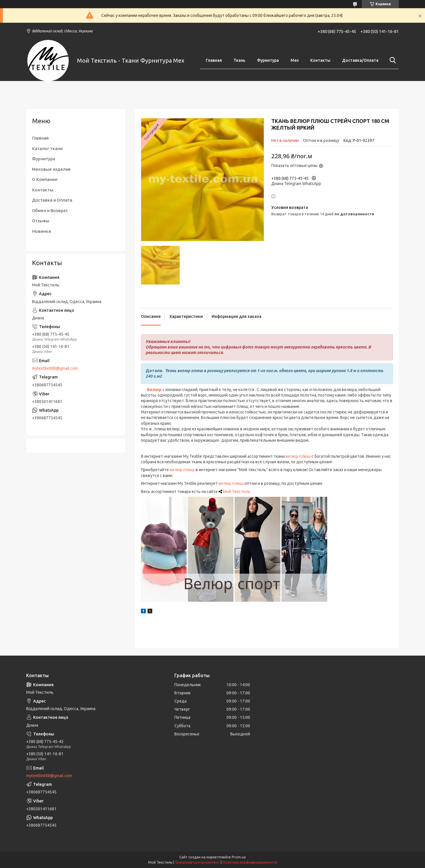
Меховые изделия (51, 169)
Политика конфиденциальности (250, 862)
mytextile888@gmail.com (55, 368)
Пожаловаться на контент (197, 862)
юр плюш (235, 483)
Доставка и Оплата (52, 200)
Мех (295, 60)
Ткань (239, 60)
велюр (292, 456)
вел (222, 483)
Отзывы (41, 221)
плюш (305, 456)
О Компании (45, 179)
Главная (214, 60)
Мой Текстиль (237, 492)
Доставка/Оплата (360, 60)
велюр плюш (182, 470)
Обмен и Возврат (50, 211)
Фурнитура (268, 60)
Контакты (320, 60)
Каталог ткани (47, 148)
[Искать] (392, 60)
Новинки (41, 231)
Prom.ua (239, 857)
